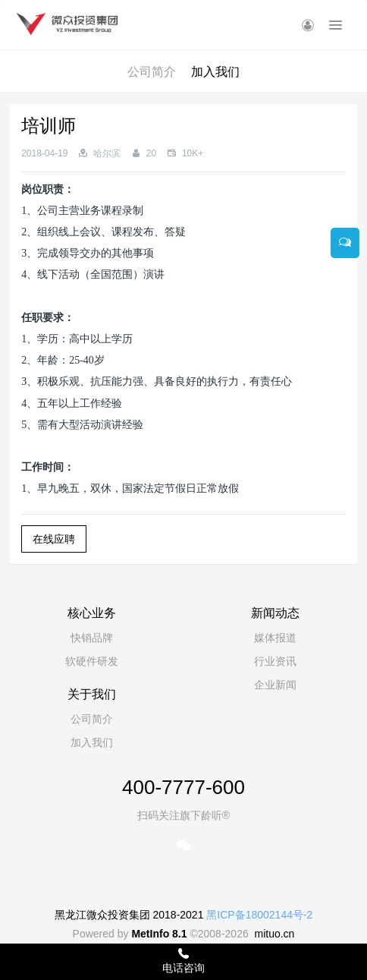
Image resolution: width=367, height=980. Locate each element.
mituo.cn (274, 934)
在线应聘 (54, 539)
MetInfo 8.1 (159, 934)
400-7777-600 (183, 787)
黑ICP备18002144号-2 (259, 915)
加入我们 (215, 72)
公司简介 (152, 72)
